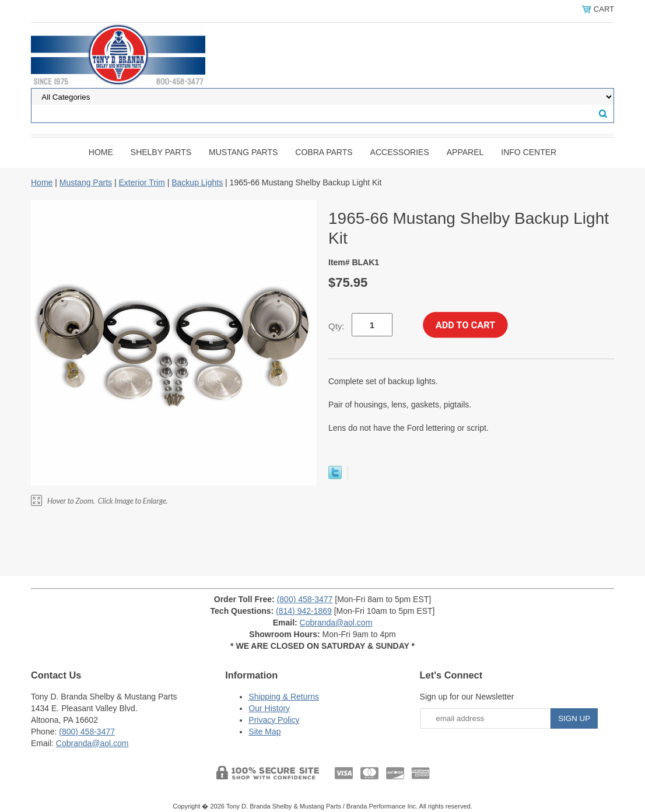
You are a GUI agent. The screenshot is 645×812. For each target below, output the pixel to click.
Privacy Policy (274, 720)
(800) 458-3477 (305, 599)
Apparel (465, 152)
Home (101, 152)
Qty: (336, 326)
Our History (269, 708)
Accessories (400, 152)
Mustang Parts (243, 152)
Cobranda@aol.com (336, 623)
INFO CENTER (529, 152)
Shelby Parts (161, 152)
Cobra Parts (324, 152)
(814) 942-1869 (304, 611)
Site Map (264, 732)
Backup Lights (197, 182)
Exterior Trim (141, 182)
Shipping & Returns (284, 697)
